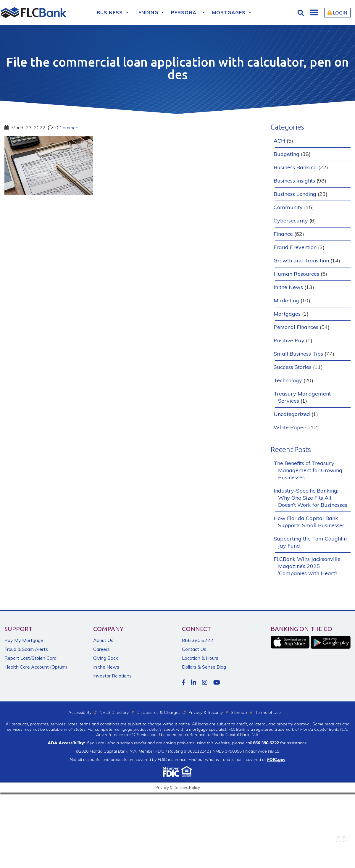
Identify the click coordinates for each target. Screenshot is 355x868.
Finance (283, 234)
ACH (279, 141)
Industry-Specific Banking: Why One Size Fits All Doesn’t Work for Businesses (310, 498)
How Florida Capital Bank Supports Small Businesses (309, 522)
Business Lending (295, 194)
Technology (288, 380)
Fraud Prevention (295, 247)
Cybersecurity (291, 221)
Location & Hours (200, 658)
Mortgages (232, 13)
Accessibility (80, 712)
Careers (101, 649)
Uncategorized (292, 414)
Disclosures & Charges (159, 712)
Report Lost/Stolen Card (30, 658)
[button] (314, 13)
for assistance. (280, 743)
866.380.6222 (198, 640)
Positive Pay (289, 340)
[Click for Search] (301, 13)
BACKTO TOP (340, 835)
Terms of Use (268, 712)
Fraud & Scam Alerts (26, 649)
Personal (189, 13)
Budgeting (287, 154)
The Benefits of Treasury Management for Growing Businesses (308, 470)
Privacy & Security (206, 712)
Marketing (286, 300)
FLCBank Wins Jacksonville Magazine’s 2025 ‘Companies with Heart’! (307, 566)
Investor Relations (112, 676)
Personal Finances (296, 327)
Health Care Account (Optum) (36, 667)
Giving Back (106, 658)
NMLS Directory (114, 712)
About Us (103, 640)
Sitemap (239, 712)
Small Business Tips (298, 354)
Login (337, 13)
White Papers (291, 427)
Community (288, 207)
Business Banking (295, 167)
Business (113, 13)
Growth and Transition (301, 260)
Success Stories (293, 367)
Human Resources (296, 274)
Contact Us (194, 649)
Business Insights (294, 181)
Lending (150, 13)
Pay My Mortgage (24, 640)
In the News (288, 287)
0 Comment (67, 128)
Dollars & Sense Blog (204, 667)
